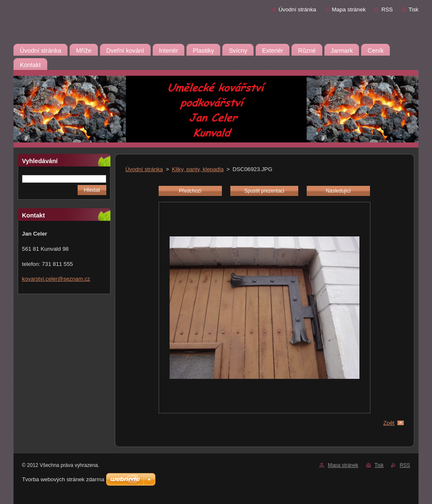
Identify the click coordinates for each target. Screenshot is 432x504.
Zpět (389, 423)
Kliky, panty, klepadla (198, 169)
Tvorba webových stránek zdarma (63, 479)
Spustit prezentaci (264, 191)
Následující (338, 191)
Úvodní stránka (297, 9)
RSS (387, 9)
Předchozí (190, 191)
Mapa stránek (349, 9)
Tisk (413, 9)
